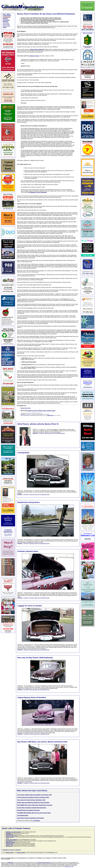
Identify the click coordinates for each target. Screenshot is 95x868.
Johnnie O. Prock (34, 56)
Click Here (88, 539)
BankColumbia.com (88, 46)
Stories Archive (6, 26)
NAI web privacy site (69, 866)
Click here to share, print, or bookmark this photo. (55, 433)
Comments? (41, 433)
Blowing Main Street (26, 408)
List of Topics (6, 23)
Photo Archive (6, 24)
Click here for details (8, 101)
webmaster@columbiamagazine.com (44, 862)
